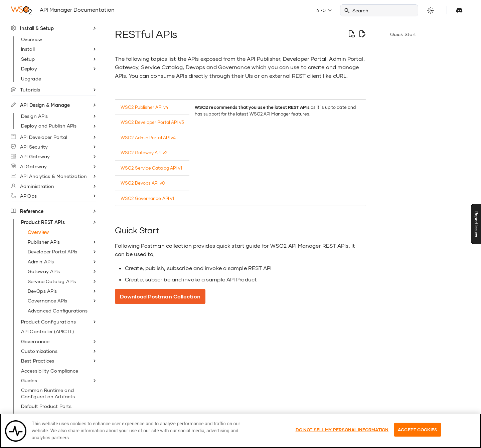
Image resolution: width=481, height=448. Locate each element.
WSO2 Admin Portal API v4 (148, 138)
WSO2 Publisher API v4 (144, 107)
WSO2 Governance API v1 (147, 198)
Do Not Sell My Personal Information (342, 434)
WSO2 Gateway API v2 (144, 153)
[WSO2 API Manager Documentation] (21, 10)
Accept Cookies (418, 434)
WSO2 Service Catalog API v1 (151, 168)
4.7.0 (324, 10)
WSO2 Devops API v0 (143, 183)
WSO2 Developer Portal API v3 (152, 122)
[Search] (379, 10)
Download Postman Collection (160, 296)
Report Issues (476, 224)
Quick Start (403, 34)
